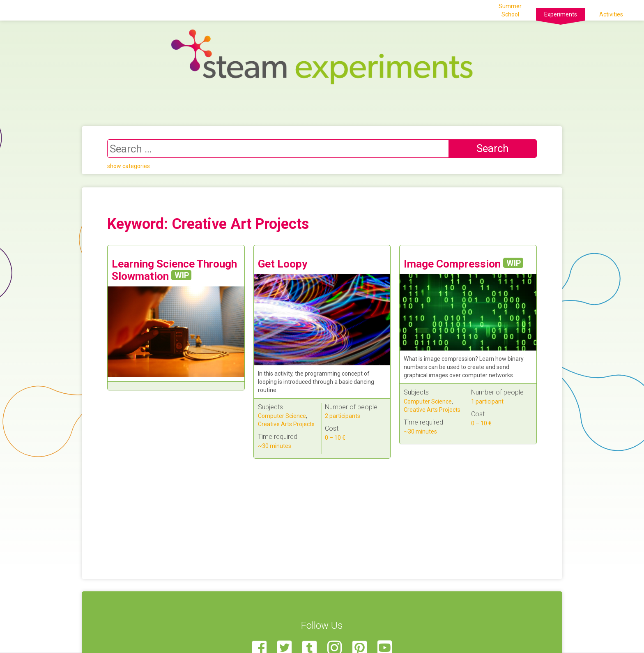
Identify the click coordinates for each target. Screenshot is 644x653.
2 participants (343, 416)
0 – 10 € (335, 438)
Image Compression (463, 264)
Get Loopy (283, 264)
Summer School (510, 10)
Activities (611, 14)
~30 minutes (275, 446)
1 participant (487, 401)
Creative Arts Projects (286, 424)
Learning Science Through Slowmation (174, 270)
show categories (129, 166)
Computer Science (282, 416)
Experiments (561, 14)
